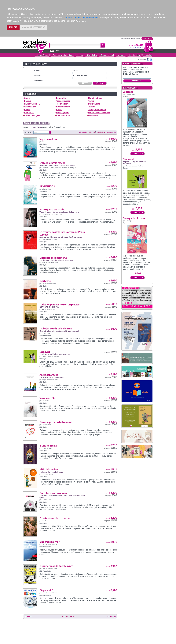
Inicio (52, 51)
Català (59, 110)
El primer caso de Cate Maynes (56, 566)
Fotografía (61, 98)
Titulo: (37, 71)
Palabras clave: (80, 76)
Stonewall (45, 352)
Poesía (27, 110)
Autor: (76, 71)
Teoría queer (62, 104)
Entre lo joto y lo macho (52, 163)
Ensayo (28, 101)
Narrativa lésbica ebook (99, 113)
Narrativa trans (95, 98)
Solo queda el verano (135, 218)
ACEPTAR (13, 27)
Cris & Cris (45, 281)
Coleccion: (39, 81)
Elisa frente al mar (49, 542)
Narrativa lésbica (32, 104)
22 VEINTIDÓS (47, 186)
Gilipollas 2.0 (46, 590)
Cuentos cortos (63, 115)
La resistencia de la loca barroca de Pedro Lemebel (62, 233)
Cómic (27, 98)
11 (102, 132)
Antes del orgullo (49, 375)
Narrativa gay (30, 107)
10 (100, 132)
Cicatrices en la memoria (53, 258)
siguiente (110, 132)
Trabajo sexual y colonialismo (56, 328)
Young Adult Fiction (97, 110)
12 (104, 132)
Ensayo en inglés (32, 115)
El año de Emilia (48, 446)
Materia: (38, 76)
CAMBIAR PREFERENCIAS (34, 27)
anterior (84, 132)
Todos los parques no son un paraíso (59, 304)
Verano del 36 (47, 398)
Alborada (128, 92)
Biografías (29, 113)
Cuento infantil (63, 107)
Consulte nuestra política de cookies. (82, 18)
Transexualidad (63, 101)
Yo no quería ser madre (52, 209)
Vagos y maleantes (50, 139)
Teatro (91, 101)
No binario (93, 115)
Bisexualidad (94, 104)
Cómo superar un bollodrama (56, 422)
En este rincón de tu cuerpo (54, 518)
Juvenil (92, 107)
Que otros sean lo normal (53, 493)
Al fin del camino (49, 469)
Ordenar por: (29, 132)
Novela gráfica (63, 113)
